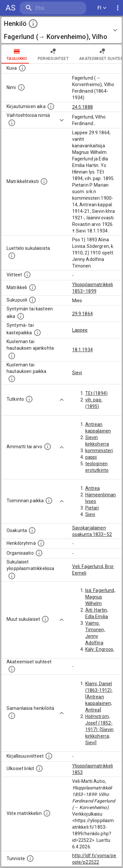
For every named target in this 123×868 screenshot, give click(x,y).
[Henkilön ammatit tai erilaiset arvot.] (48, 447)
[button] (61, 30)
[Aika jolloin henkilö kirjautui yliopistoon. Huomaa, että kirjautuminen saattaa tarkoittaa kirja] (51, 106)
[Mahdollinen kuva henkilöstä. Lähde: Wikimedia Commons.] (22, 68)
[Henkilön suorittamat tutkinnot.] (29, 399)
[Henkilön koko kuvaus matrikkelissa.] (44, 181)
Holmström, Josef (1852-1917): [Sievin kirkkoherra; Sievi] (100, 729)
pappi (91, 457)
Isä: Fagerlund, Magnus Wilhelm (100, 597)
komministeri (99, 451)
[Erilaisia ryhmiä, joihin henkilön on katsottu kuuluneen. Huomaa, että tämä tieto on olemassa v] (41, 543)
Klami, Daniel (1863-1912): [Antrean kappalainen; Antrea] (99, 697)
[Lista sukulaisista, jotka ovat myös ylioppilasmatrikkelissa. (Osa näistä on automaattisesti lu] (12, 576)
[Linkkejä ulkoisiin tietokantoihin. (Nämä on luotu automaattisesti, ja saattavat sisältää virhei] (39, 768)
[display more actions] (118, 8)
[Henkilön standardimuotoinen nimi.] (21, 87)
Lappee (80, 330)
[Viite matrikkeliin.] (47, 813)
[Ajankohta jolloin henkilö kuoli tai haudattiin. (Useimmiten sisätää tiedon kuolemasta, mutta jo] (12, 356)
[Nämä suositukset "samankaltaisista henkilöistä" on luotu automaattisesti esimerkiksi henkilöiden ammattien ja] (12, 716)
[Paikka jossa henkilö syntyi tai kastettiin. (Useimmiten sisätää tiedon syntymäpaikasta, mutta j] (37, 333)
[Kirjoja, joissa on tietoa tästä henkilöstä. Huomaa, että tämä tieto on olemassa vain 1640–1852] (49, 756)
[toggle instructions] (33, 24)
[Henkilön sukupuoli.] (32, 300)
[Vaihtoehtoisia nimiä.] (12, 123)
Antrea (93, 488)
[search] (53, 8)
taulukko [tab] (17, 54)
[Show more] (62, 120)
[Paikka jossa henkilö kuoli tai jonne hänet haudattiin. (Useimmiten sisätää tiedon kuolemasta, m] (12, 379)
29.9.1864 (82, 314)
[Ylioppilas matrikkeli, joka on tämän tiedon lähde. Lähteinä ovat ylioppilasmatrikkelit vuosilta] (32, 287)
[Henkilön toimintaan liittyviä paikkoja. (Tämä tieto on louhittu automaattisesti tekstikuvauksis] (49, 501)
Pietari (92, 508)
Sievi (77, 373)
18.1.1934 (82, 350)
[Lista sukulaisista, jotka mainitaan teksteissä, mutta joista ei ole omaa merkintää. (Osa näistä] (45, 619)
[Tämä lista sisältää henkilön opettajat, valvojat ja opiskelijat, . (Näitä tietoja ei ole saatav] (12, 669)
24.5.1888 (82, 107)
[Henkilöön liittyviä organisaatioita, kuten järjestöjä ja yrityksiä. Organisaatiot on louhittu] (39, 553)
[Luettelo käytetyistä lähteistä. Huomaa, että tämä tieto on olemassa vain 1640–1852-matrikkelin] (27, 275)
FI (102, 8)
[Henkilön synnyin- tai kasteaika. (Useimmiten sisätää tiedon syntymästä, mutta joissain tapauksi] (21, 316)
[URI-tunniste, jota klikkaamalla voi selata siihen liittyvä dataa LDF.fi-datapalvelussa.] (30, 859)
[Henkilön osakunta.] (32, 530)
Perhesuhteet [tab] (53, 54)
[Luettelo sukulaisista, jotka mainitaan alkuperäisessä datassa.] (12, 256)
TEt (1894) (97, 393)
